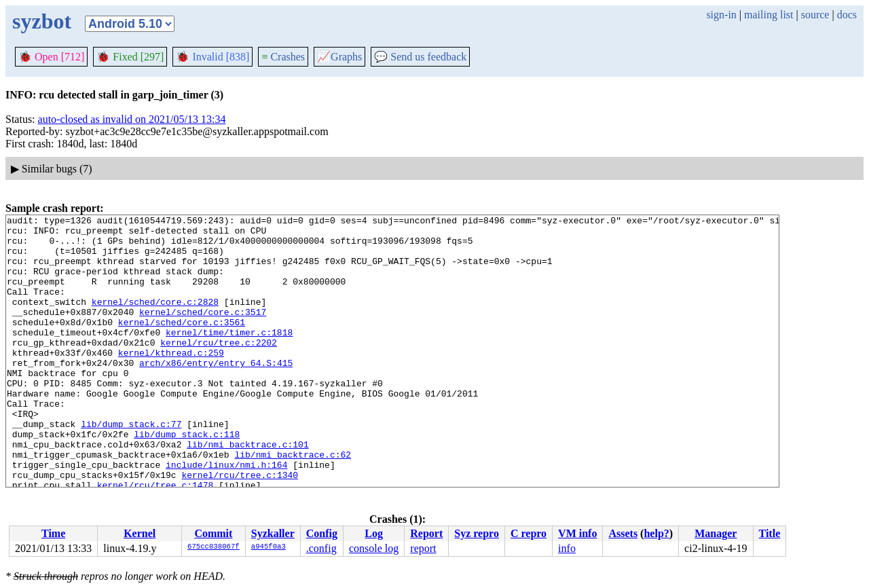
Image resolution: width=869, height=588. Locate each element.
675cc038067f (214, 547)
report (423, 548)
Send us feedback (420, 57)
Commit (213, 533)
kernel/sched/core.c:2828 (155, 320)
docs (847, 15)
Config (322, 533)
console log (374, 548)
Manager (716, 533)
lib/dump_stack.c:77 (131, 466)
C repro (529, 533)
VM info (577, 533)
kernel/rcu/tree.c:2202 (219, 369)
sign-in (721, 15)
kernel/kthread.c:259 (171, 381)
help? (656, 533)
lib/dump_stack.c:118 (187, 479)
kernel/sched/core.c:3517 (203, 332)
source (815, 15)
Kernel (140, 533)
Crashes (283, 57)
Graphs (339, 57)
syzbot (42, 21)
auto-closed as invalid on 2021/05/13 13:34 (132, 119)
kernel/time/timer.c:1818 (229, 356)
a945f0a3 (269, 547)
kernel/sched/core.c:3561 (182, 344)
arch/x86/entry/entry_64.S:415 (216, 393)
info (567, 548)
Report (426, 533)
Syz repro (477, 533)
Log (374, 533)
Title (770, 533)
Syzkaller (273, 533)
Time (53, 533)
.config (321, 548)
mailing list (769, 15)
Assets (623, 533)
